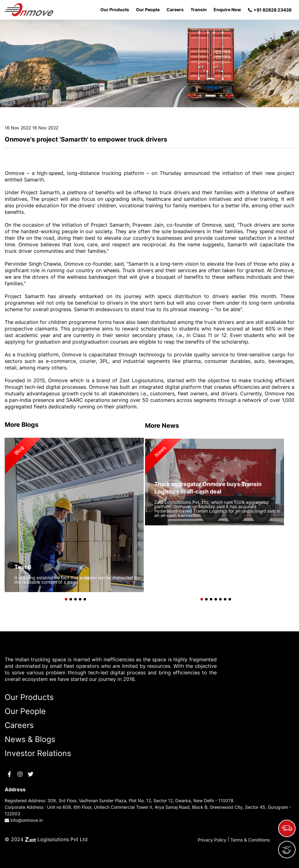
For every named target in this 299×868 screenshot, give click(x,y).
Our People (148, 10)
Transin (199, 10)
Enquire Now (227, 10)
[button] (65, 598)
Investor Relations (38, 753)
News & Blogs (30, 739)
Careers (175, 10)
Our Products (115, 10)
